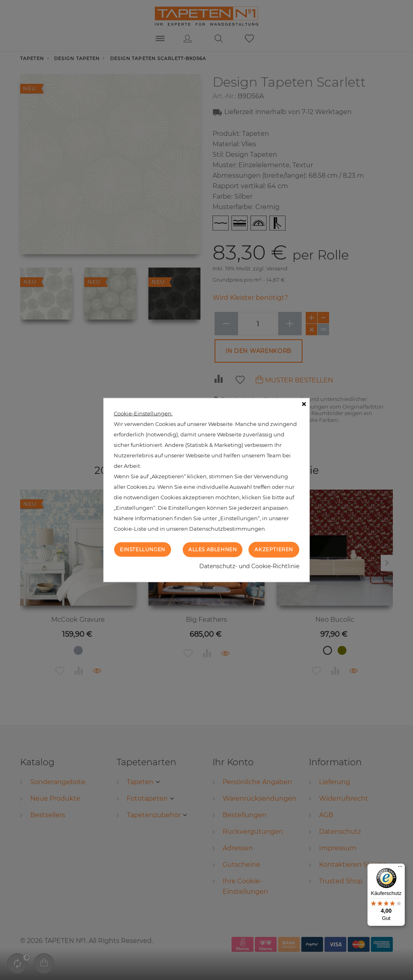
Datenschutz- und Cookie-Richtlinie (249, 566)
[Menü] (400, 868)
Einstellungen (143, 549)
